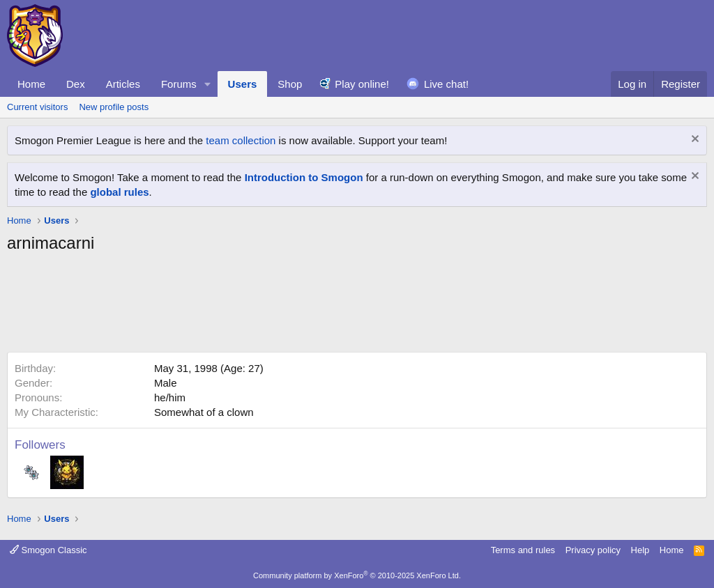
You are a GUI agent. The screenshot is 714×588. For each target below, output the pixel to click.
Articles (123, 84)
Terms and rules (523, 550)
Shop (290, 84)
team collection (241, 140)
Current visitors (37, 107)
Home (31, 84)
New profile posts (114, 107)
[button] (208, 84)
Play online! (362, 84)
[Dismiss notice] (693, 140)
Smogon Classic (48, 550)
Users (243, 84)
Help (640, 550)
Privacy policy (593, 550)
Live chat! (446, 84)
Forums (179, 84)
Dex (76, 84)
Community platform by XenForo (357, 575)
